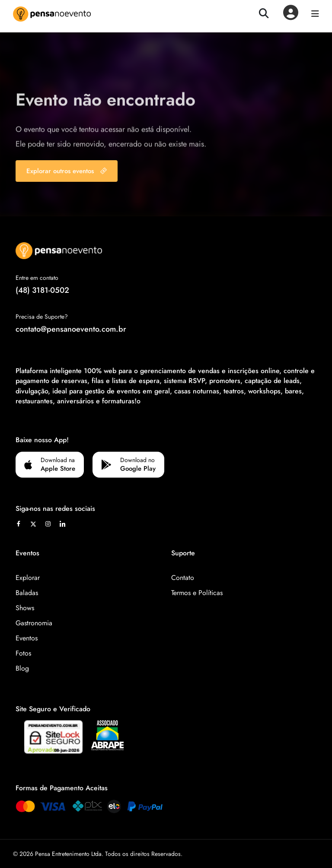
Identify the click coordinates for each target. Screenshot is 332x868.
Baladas (27, 593)
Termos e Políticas (197, 593)
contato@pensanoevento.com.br (71, 329)
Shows (25, 608)
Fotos (23, 653)
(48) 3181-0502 (42, 290)
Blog (22, 668)
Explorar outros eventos (67, 171)
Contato (183, 578)
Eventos (27, 638)
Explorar (28, 578)
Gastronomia (34, 623)
